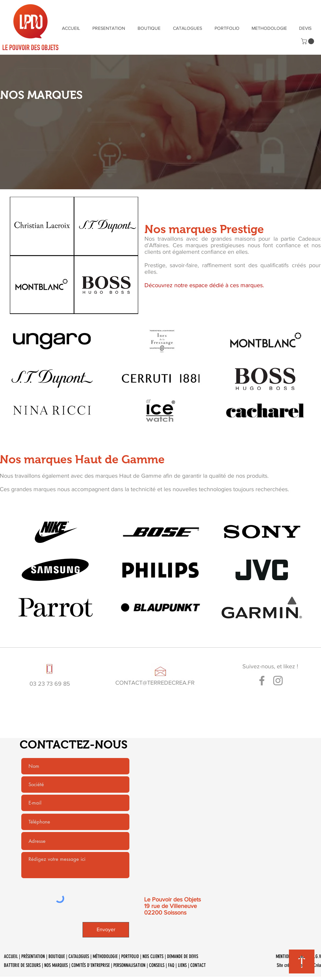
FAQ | (173, 965)
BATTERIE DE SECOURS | (24, 965)
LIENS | (184, 965)
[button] (308, 41)
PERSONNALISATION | (131, 965)
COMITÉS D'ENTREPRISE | (92, 965)
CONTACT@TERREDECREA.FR (155, 683)
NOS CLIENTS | (155, 956)
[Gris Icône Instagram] (278, 681)
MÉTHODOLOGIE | (107, 956)
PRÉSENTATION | (35, 956)
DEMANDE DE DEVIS (183, 956)
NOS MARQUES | (58, 965)
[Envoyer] (106, 930)
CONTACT (198, 965)
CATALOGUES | (81, 956)
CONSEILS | (159, 965)
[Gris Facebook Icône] (262, 681)
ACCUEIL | (13, 956)
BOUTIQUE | (58, 956)
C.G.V (316, 956)
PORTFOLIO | (132, 956)
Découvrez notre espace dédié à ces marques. (204, 285)
